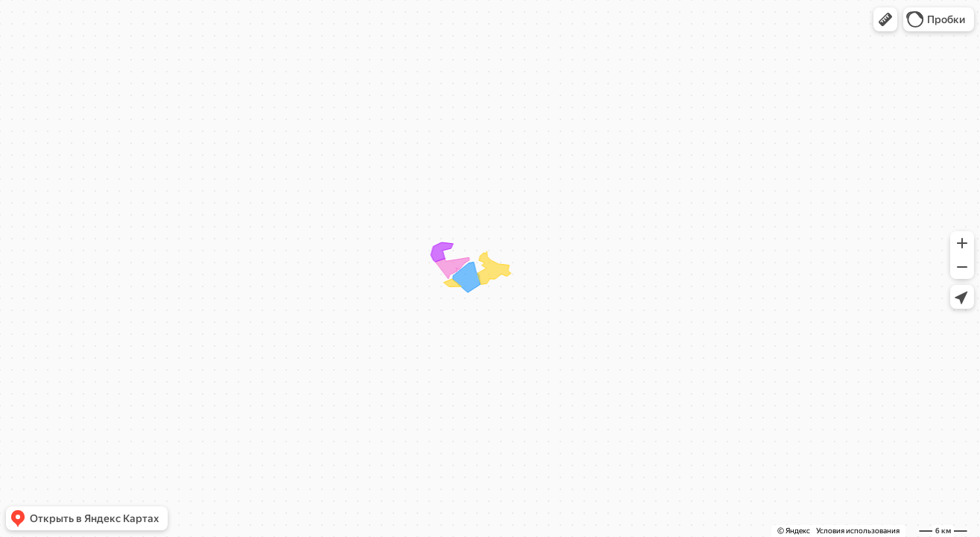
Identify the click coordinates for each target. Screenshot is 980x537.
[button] (885, 19)
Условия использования (858, 531)
